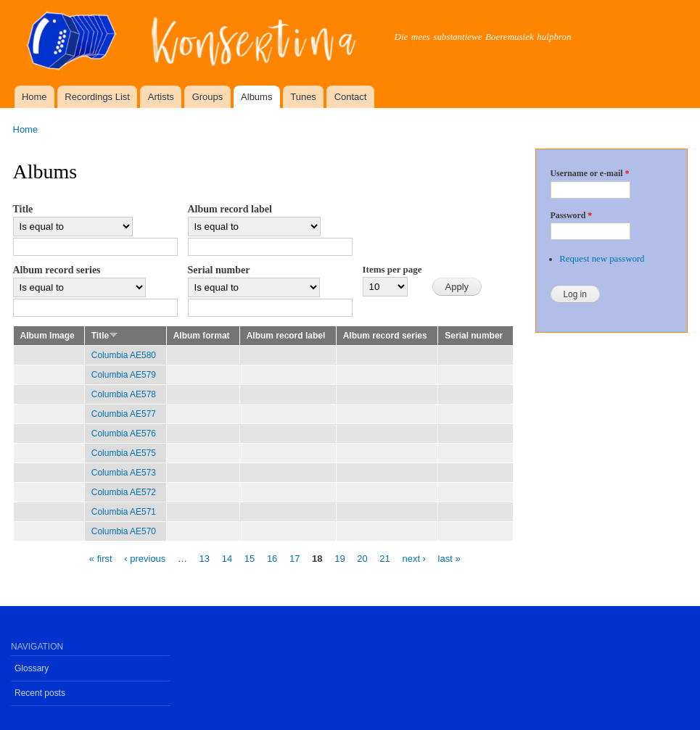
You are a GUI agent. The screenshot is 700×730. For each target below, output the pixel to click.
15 (250, 558)
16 (272, 558)
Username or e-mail (590, 173)
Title (23, 209)
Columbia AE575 (124, 453)
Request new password (602, 259)
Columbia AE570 (124, 531)
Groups (208, 97)
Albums (256, 97)
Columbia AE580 (124, 355)
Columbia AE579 (124, 375)
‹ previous (145, 558)
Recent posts (40, 693)
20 (362, 558)
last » (449, 558)
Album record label (230, 209)
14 (227, 558)
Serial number (219, 270)
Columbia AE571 (124, 512)
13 (205, 558)
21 (384, 558)
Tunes (303, 97)
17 (295, 558)
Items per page (392, 269)
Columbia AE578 (124, 394)
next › (414, 558)
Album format (202, 336)
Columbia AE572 (124, 492)
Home (34, 97)
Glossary (32, 668)
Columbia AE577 (124, 414)
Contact (351, 97)
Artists (161, 97)
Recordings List (97, 97)
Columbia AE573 (124, 473)
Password (572, 215)
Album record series (57, 270)
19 (339, 558)
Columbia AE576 (124, 434)
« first (101, 558)
